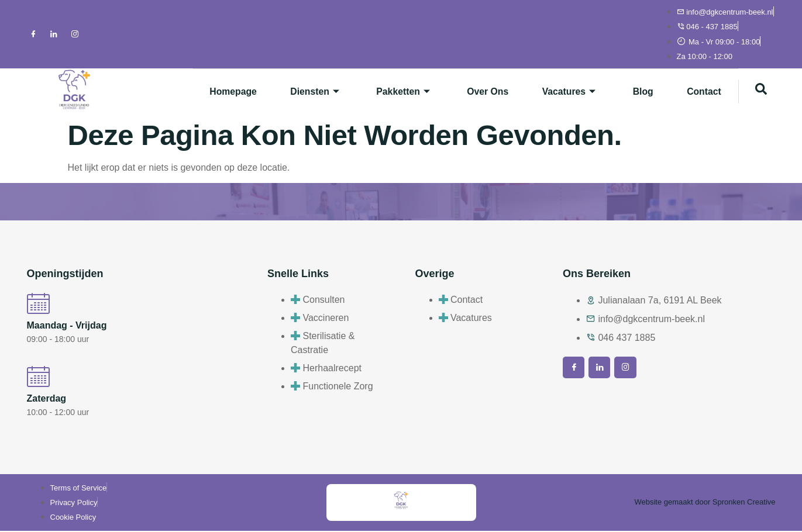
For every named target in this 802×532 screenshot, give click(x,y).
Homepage (220, 91)
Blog (640, 91)
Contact (703, 91)
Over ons (481, 91)
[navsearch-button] (761, 92)
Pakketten (394, 91)
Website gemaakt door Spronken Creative (705, 503)
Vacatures (564, 91)
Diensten (304, 91)
